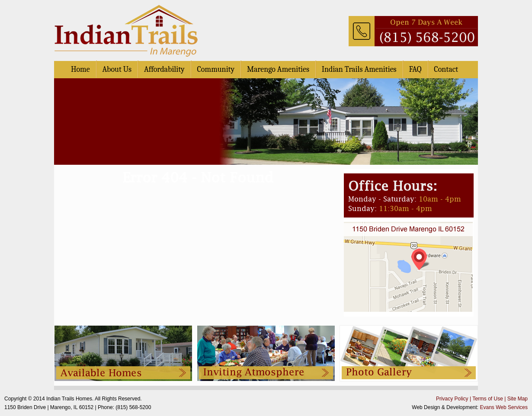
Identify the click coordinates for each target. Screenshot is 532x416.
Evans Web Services (504, 407)
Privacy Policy (452, 399)
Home (80, 69)
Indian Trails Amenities (359, 69)
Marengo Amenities (278, 69)
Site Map (518, 399)
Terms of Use (488, 399)
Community (216, 69)
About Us (117, 69)
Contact (446, 69)
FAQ (415, 69)
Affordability (164, 69)
